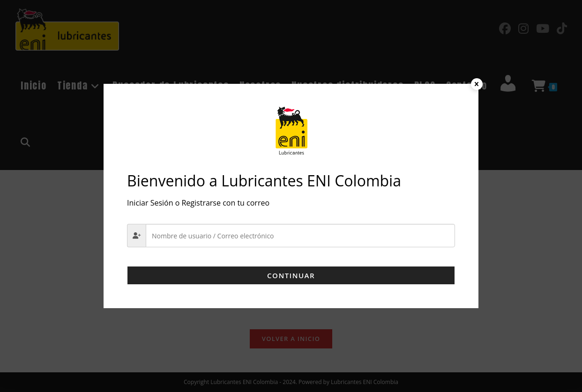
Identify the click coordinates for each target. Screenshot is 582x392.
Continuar (291, 275)
